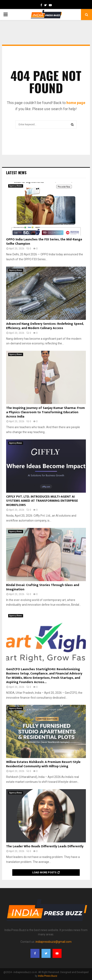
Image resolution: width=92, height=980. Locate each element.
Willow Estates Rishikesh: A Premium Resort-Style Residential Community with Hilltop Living (43, 764)
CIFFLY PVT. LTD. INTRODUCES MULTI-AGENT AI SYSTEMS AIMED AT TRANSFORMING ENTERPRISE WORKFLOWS (42, 501)
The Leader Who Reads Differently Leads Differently (45, 846)
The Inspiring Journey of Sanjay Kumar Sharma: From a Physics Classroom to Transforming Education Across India (45, 412)
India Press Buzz (48, 976)
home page (76, 103)
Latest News (16, 173)
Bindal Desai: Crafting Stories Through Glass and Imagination (43, 587)
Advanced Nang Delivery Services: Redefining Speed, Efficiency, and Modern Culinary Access (45, 326)
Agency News (16, 186)
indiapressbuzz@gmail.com (54, 942)
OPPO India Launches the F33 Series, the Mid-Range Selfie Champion (44, 242)
